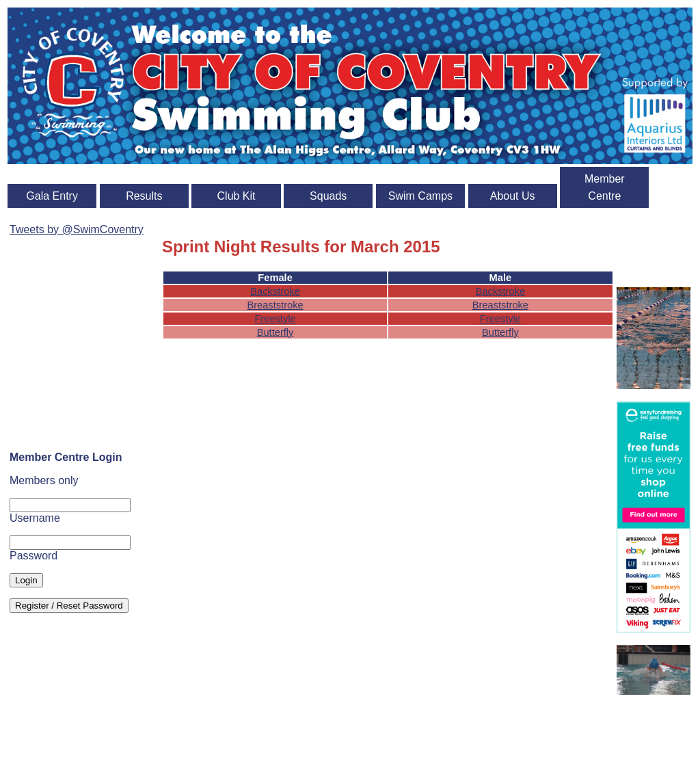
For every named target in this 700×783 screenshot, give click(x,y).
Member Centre (605, 187)
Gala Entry (52, 196)
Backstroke (275, 291)
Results (144, 196)
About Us (513, 196)
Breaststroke (275, 305)
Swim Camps (420, 196)
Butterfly (275, 332)
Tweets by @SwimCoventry (77, 229)
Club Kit (237, 196)
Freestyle (275, 319)
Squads (328, 196)
